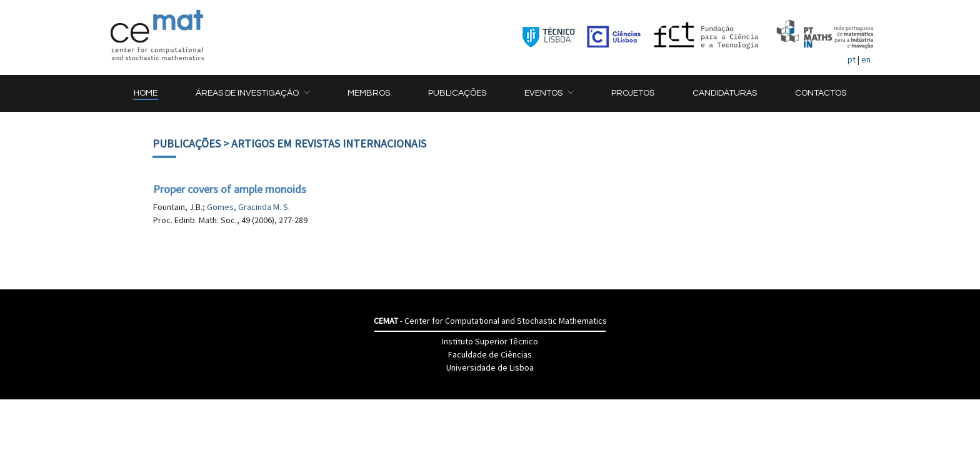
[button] (252, 93)
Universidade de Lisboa (490, 367)
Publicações (187, 143)
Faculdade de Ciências (490, 354)
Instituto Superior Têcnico (490, 341)
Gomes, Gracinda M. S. (248, 207)
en (866, 59)
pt (852, 59)
